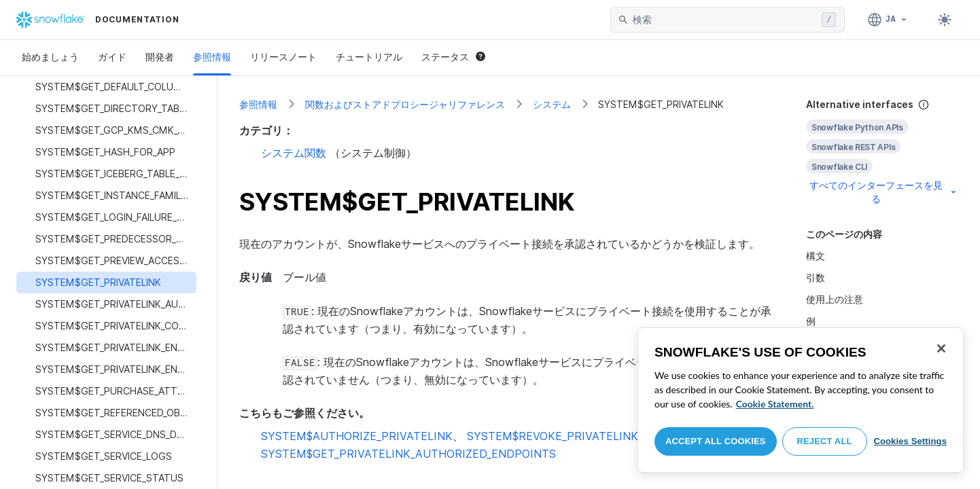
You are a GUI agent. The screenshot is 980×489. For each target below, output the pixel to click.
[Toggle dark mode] (945, 20)
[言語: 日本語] (888, 20)
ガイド (112, 57)
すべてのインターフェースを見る (884, 192)
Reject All (825, 441)
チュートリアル (369, 57)
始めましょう (50, 57)
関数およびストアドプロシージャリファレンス (405, 104)
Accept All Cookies (716, 441)
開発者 (160, 57)
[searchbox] (724, 20)
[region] (801, 400)
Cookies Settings (910, 441)
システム (552, 104)
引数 (816, 277)
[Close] (941, 348)
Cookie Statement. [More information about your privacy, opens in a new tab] (775, 404)
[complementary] (882, 152)
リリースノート (283, 57)
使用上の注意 (835, 299)
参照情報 (212, 57)
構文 (816, 256)
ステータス (453, 57)
